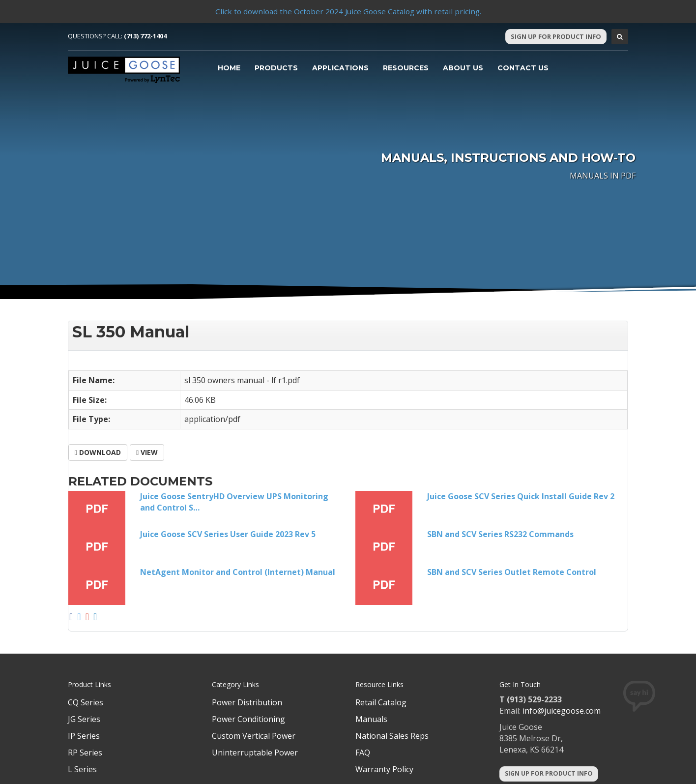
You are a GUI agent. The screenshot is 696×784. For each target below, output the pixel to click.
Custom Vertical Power (254, 736)
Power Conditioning (248, 719)
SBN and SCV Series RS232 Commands (500, 534)
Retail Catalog (381, 702)
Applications (340, 68)
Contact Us (523, 68)
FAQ (363, 753)
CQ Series (86, 702)
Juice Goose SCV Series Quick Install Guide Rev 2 (521, 496)
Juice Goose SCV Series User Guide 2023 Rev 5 (228, 534)
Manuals (371, 719)
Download (98, 452)
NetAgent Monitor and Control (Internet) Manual (238, 572)
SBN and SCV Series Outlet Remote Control (512, 572)
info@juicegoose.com (562, 711)
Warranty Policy (384, 769)
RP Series (85, 753)
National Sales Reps (392, 736)
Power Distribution (247, 702)
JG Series (84, 719)
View (147, 452)
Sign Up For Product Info (556, 36)
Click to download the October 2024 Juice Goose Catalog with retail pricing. (348, 11)
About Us (463, 68)
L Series (82, 769)
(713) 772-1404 (145, 36)
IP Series (84, 736)
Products (276, 68)
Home (229, 68)
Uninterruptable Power (255, 753)
